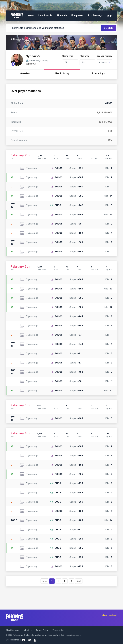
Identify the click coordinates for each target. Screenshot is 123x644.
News (31, 15)
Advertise (28, 630)
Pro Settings (95, 15)
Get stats (109, 28)
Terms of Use (58, 630)
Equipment (77, 15)
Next (79, 581)
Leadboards (45, 15)
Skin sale (62, 15)
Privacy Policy (42, 630)
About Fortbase (12, 630)
